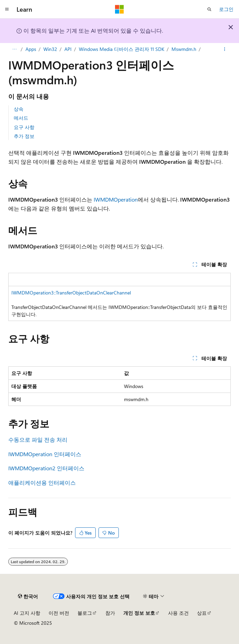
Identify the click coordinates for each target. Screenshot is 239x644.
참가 (110, 613)
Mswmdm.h (184, 49)
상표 (202, 613)
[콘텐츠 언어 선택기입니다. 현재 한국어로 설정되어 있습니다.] (28, 596)
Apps (31, 49)
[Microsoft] (119, 9)
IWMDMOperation (116, 199)
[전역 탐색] (7, 9)
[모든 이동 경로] (14, 49)
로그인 (226, 9)
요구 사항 (24, 127)
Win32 (50, 49)
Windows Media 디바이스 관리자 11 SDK (122, 49)
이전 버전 (59, 613)
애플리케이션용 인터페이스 (42, 482)
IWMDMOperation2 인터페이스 (46, 468)
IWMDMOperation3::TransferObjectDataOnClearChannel (71, 293)
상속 (19, 109)
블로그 (85, 613)
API (68, 49)
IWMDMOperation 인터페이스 (45, 454)
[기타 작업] (225, 49)
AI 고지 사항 (27, 613)
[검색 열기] (209, 9)
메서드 (21, 118)
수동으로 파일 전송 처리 (38, 439)
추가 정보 (24, 136)
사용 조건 (178, 613)
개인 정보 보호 (139, 613)
